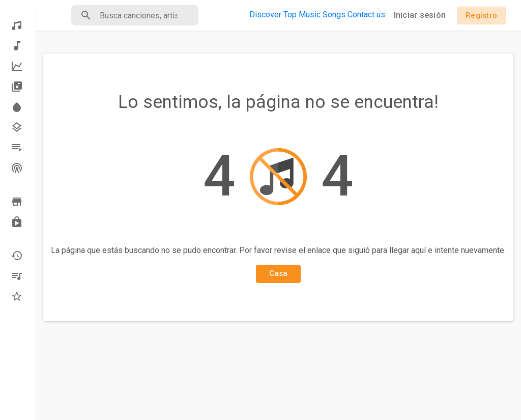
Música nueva (17, 46)
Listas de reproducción (17, 148)
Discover (265, 15)
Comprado (17, 222)
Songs (334, 15)
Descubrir (17, 25)
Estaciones (17, 168)
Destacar (17, 107)
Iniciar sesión (420, 15)
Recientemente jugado (17, 256)
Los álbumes (17, 87)
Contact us (366, 15)
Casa (279, 273)
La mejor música (17, 66)
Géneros (17, 127)
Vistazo (17, 202)
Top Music (302, 15)
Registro (481, 15)
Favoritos (17, 296)
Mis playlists (17, 276)
